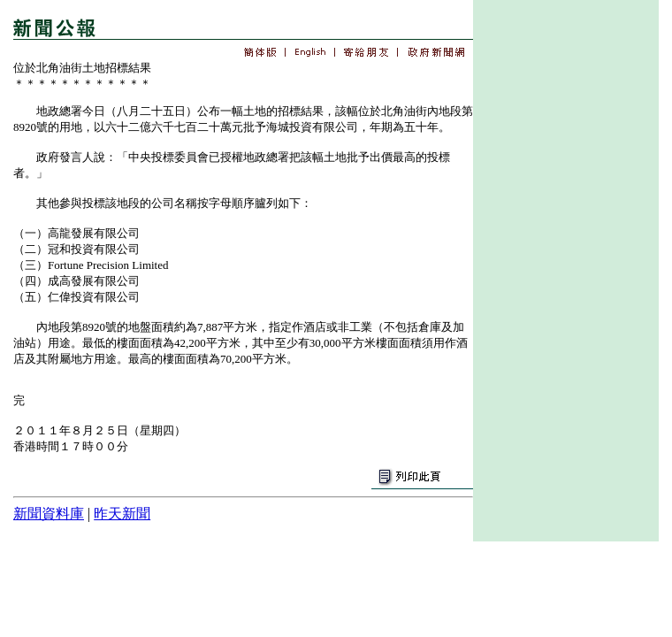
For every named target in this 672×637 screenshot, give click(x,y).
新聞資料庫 (49, 514)
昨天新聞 (122, 514)
